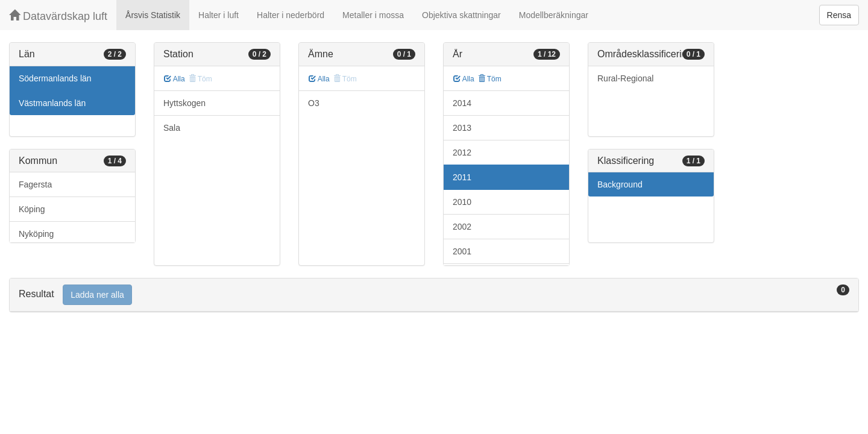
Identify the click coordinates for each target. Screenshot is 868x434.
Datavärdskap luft (58, 16)
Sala (172, 128)
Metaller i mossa (373, 15)
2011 (462, 177)
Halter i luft (219, 15)
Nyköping (36, 234)
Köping (32, 209)
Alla (175, 79)
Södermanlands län (55, 78)
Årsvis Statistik (153, 15)
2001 (462, 251)
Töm (490, 79)
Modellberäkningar (554, 15)
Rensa (839, 15)
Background (620, 184)
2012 (462, 153)
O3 (314, 103)
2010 (462, 202)
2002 (462, 227)
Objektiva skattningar (461, 15)
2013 (462, 128)
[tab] (434, 295)
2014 (462, 103)
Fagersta (35, 184)
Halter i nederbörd (291, 15)
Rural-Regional (625, 78)
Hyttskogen (184, 103)
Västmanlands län (52, 103)
